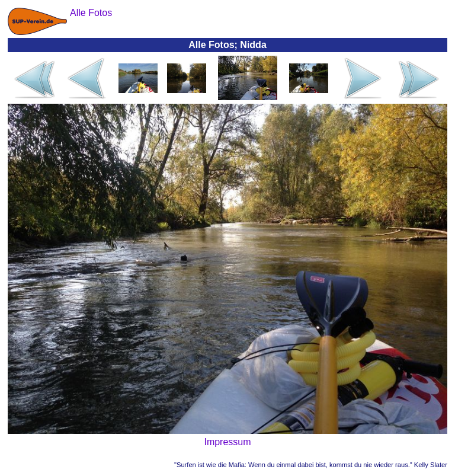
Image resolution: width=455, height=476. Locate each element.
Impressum (227, 442)
